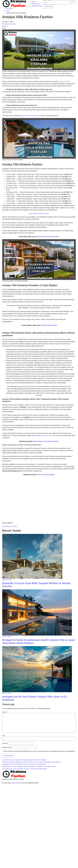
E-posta (5, 743)
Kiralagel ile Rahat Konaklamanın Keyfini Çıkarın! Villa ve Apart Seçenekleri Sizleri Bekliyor (32, 762)
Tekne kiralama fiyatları (49, 325)
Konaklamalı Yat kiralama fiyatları (48, 237)
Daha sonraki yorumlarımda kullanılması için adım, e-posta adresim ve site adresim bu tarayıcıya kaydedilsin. (40, 751)
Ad (4, 736)
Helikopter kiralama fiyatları (44, 435)
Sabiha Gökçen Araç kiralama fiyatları (46, 441)
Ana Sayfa (9, 8)
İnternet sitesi (7, 747)
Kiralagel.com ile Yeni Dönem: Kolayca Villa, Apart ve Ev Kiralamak (24, 764)
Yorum (5, 712)
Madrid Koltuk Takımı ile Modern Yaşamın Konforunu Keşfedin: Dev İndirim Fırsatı (29, 767)
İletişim (34, 1)
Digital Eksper (16, 783)
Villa (37, 464)
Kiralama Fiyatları (10, 24)
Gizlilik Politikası (37, 6)
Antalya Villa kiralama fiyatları (30, 116)
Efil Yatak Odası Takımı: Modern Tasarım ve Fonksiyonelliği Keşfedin (25, 769)
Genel (8, 11)
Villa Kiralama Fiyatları (10, 526)
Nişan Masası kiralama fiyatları (39, 213)
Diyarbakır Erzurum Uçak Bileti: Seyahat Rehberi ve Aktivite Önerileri (24, 760)
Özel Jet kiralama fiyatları (46, 475)
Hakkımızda (35, 4)
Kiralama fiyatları (64, 81)
